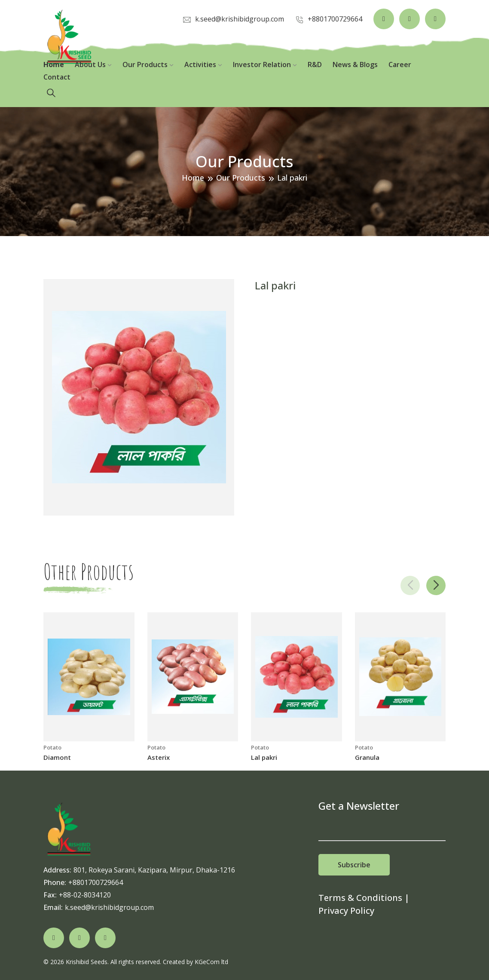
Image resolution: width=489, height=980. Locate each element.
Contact (57, 77)
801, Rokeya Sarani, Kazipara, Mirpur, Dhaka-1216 (154, 870)
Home (54, 65)
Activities (203, 65)
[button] (436, 585)
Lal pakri (264, 757)
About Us (93, 65)
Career (400, 65)
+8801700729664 (96, 882)
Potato (52, 747)
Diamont (57, 757)
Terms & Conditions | (364, 898)
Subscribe (354, 865)
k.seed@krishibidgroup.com (109, 907)
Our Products (148, 65)
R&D (315, 65)
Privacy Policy (346, 911)
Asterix (159, 757)
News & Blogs (355, 65)
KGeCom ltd (211, 962)
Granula (367, 757)
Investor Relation (265, 65)
